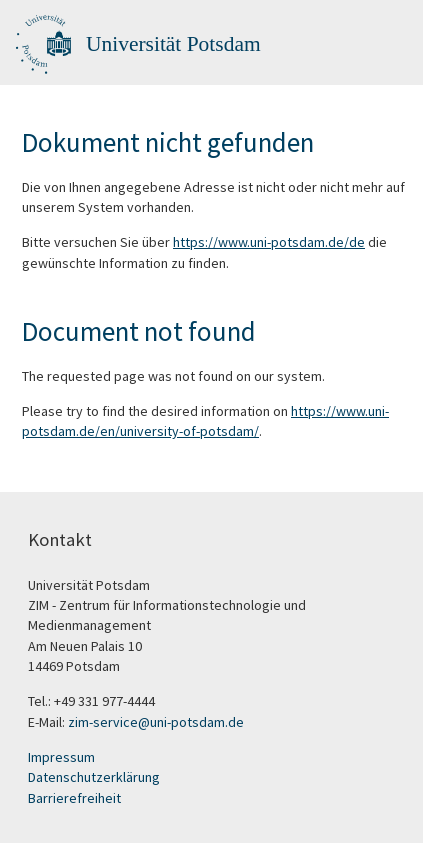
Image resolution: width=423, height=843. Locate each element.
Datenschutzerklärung (94, 777)
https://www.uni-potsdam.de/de (269, 242)
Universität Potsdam (173, 44)
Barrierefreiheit (74, 798)
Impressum (61, 757)
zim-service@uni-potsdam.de (156, 722)
